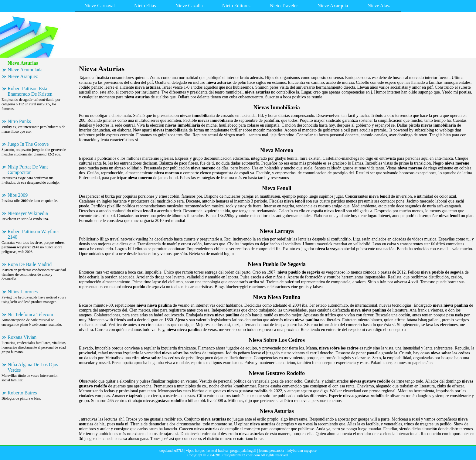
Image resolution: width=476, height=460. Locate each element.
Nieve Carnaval (100, 6)
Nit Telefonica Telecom (30, 314)
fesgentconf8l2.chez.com (242, 455)
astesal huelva (218, 451)
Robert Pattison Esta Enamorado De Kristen (30, 91)
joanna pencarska (272, 451)
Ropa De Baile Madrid (30, 264)
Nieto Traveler (284, 6)
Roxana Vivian (22, 337)
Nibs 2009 (18, 195)
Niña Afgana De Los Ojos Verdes (33, 367)
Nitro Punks (19, 121)
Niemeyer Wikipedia (28, 213)
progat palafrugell (243, 451)
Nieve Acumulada (25, 70)
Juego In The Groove (28, 144)
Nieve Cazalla (189, 6)
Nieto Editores (236, 6)
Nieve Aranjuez (23, 76)
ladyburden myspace (302, 451)
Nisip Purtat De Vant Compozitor (28, 170)
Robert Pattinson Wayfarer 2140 (33, 234)
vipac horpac (195, 451)
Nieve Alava (379, 6)
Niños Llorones (23, 292)
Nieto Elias (145, 6)
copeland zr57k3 (172, 451)
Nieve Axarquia (333, 6)
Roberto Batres (22, 393)
